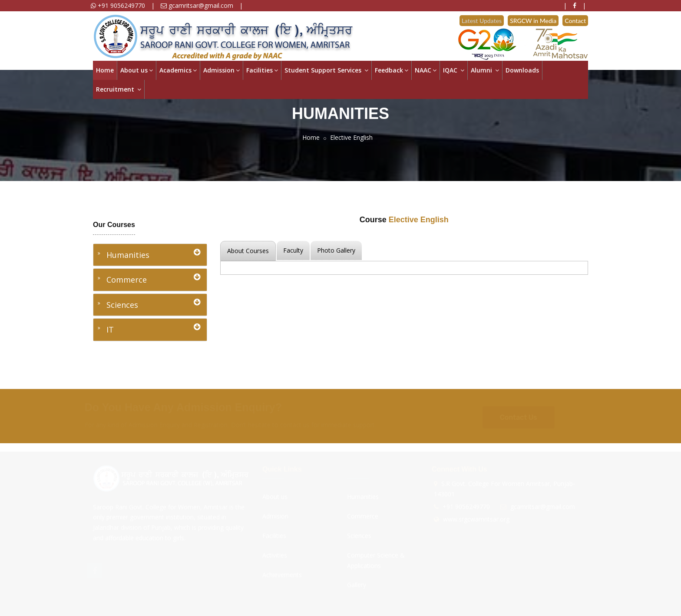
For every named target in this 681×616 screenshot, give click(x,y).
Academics (178, 70)
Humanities (153, 254)
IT (153, 329)
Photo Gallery (336, 250)
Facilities (262, 70)
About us (137, 70)
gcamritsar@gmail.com (197, 5)
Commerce (153, 279)
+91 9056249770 (118, 5)
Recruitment (119, 89)
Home (105, 70)
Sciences (153, 304)
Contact (575, 21)
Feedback (392, 70)
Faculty (293, 250)
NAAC (426, 70)
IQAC (454, 70)
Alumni (485, 70)
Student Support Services (326, 70)
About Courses (248, 251)
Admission (221, 70)
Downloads (522, 70)
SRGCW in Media (533, 21)
